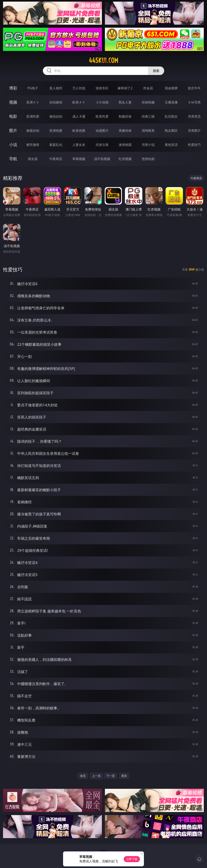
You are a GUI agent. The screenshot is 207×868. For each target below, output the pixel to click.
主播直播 (171, 102)
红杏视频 (125, 159)
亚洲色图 (56, 131)
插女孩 (33, 159)
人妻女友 (79, 145)
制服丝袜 (125, 116)
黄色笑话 (171, 145)
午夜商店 (56, 159)
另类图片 (194, 131)
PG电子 (33, 88)
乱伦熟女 (171, 116)
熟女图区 (171, 131)
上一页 (96, 776)
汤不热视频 (102, 159)
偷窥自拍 (33, 131)
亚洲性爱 (33, 116)
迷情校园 (125, 145)
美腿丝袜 (125, 131)
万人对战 (79, 88)
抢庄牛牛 (194, 88)
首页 (83, 776)
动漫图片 (102, 131)
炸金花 (148, 88)
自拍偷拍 (56, 102)
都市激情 (33, 145)
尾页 (124, 776)
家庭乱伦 (56, 145)
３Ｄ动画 (102, 102)
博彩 (13, 88)
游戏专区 (102, 88)
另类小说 (148, 145)
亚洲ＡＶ (33, 102)
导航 (13, 159)
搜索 (156, 71)
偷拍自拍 (56, 116)
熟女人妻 (125, 102)
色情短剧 (148, 159)
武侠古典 (102, 145)
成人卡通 (79, 116)
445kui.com (103, 60)
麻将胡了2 (125, 88)
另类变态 (194, 116)
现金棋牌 (171, 88)
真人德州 (56, 88)
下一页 (111, 776)
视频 (13, 102)
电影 (13, 116)
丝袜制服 (148, 102)
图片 (13, 130)
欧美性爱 (102, 116)
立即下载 (132, 859)
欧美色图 (79, 131)
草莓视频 (79, 159)
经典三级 (148, 116)
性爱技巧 (194, 145)
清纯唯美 (148, 131)
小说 (13, 145)
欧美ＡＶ (79, 102)
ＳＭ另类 (194, 102)
